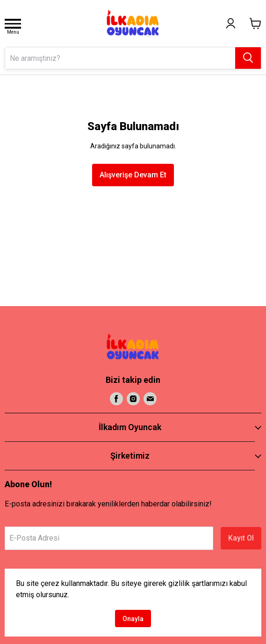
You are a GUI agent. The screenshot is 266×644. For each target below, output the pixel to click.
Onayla (133, 619)
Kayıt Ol (241, 538)
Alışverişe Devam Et (133, 175)
